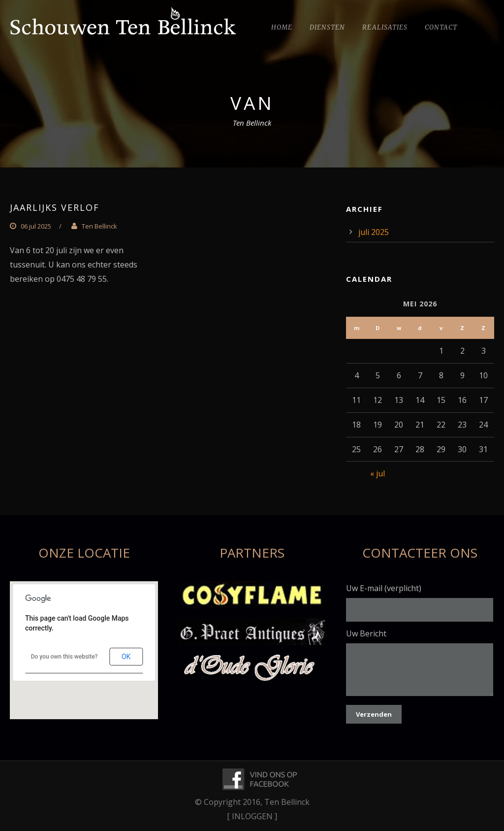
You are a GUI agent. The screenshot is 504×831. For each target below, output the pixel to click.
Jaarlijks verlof (55, 207)
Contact (441, 27)
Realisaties (385, 27)
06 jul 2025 (36, 226)
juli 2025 (374, 232)
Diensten (327, 27)
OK (126, 657)
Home (282, 27)
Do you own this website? (64, 657)
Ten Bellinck (99, 226)
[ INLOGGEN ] (252, 816)
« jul (378, 473)
